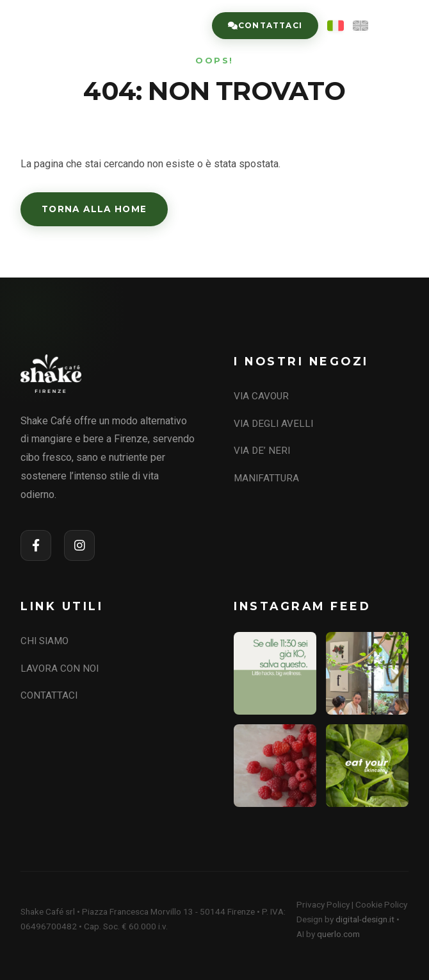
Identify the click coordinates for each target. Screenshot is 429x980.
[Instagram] (79, 545)
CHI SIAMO (45, 641)
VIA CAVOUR (261, 396)
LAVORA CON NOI (60, 669)
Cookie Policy (381, 904)
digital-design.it (365, 919)
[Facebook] (36, 545)
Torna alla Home (94, 209)
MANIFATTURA (266, 478)
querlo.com (338, 934)
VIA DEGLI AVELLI (273, 424)
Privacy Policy (323, 904)
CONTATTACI (49, 695)
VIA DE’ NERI (262, 451)
